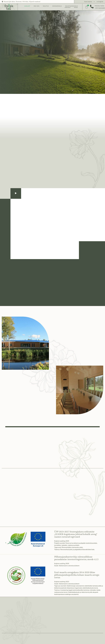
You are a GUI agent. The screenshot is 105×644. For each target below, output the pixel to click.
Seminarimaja (57, 6)
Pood (76, 8)
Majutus (46, 6)
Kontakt (68, 8)
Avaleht (27, 6)
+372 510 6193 (100, 8)
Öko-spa (37, 6)
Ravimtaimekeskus (72, 6)
